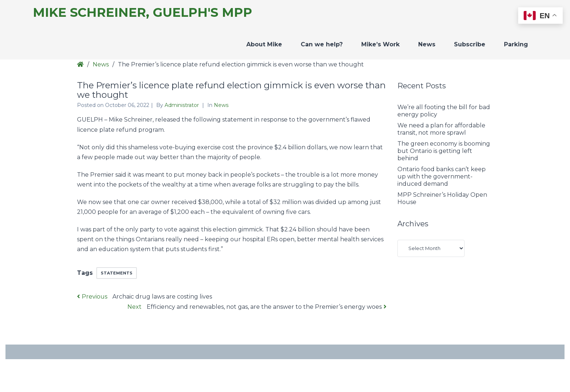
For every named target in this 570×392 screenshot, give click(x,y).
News (427, 44)
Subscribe (470, 44)
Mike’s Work (380, 44)
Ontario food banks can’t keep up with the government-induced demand (442, 176)
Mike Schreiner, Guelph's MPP (142, 13)
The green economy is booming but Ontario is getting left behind (444, 151)
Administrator (182, 105)
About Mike (264, 44)
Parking (516, 44)
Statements (117, 273)
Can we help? (322, 44)
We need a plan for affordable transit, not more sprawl (441, 129)
